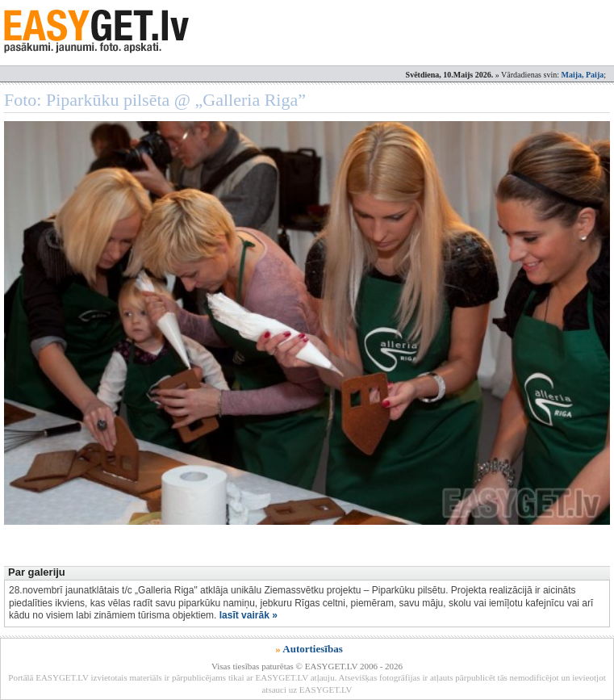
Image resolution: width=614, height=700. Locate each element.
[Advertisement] (298, 518)
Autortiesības (312, 649)
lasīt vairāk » (249, 615)
